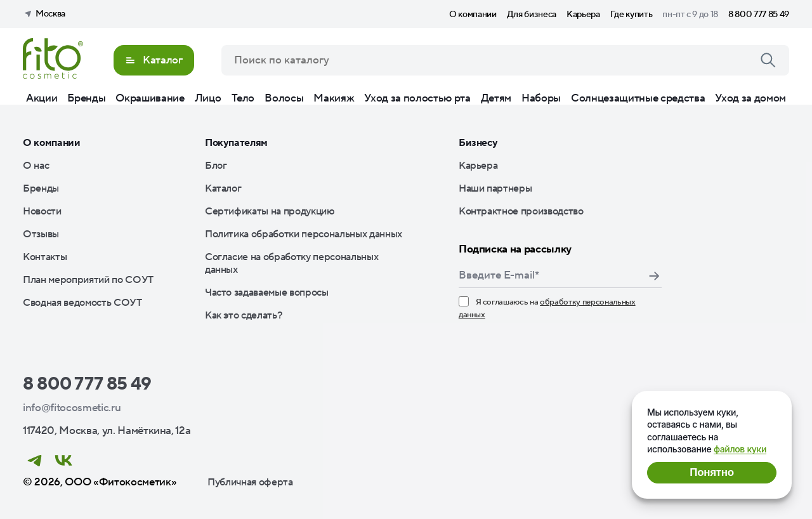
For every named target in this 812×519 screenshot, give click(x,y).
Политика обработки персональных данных (304, 234)
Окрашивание (150, 98)
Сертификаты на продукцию (270, 211)
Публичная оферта (250, 482)
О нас (36, 166)
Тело (243, 98)
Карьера (583, 15)
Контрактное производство (521, 211)
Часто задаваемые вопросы (267, 292)
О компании (473, 15)
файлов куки (740, 449)
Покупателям (236, 143)
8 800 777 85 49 (759, 15)
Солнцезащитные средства (638, 98)
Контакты (45, 257)
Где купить (632, 15)
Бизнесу (478, 143)
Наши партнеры (495, 188)
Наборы (541, 98)
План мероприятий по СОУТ (88, 280)
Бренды (86, 98)
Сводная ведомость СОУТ (82, 303)
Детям (496, 98)
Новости (42, 211)
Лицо (208, 98)
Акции (42, 98)
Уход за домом (750, 98)
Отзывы (41, 234)
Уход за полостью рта (417, 98)
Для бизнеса (532, 15)
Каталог (223, 188)
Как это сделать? (244, 315)
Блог (216, 166)
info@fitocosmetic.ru (72, 408)
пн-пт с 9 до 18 (690, 15)
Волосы (284, 98)
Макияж (334, 98)
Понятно (711, 472)
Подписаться (654, 276)
